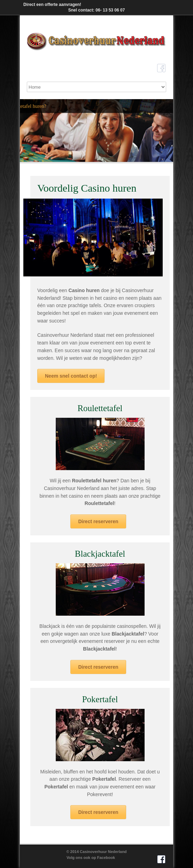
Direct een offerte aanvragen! (52, 5)
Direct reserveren (98, 521)
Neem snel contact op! (71, 376)
